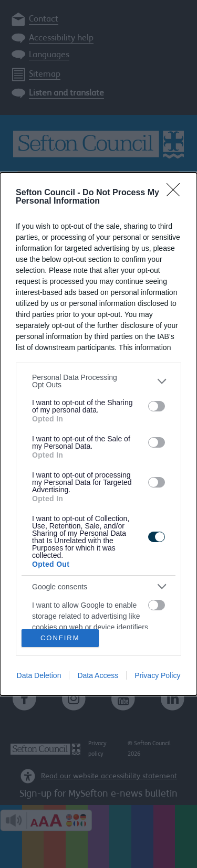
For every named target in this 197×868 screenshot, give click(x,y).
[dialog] (98, 434)
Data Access (98, 675)
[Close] (177, 193)
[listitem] (98, 381)
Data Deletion (39, 675)
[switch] (157, 406)
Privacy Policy (157, 675)
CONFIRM (60, 637)
